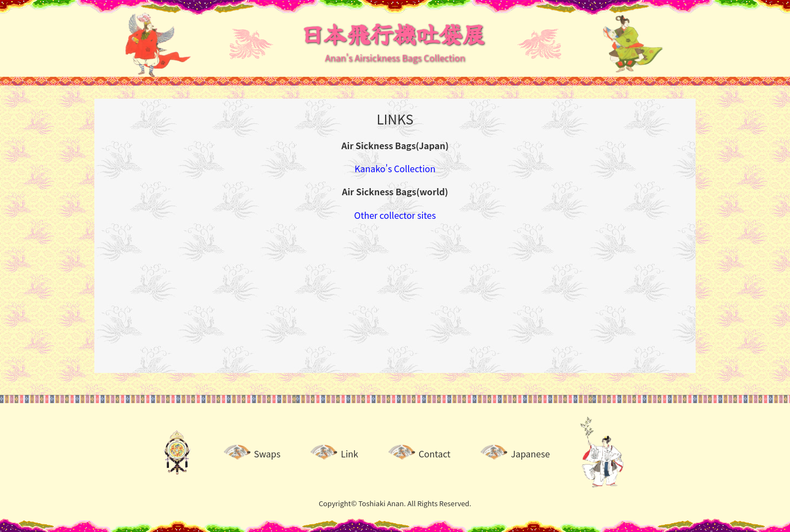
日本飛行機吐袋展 (393, 33)
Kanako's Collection (395, 168)
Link (349, 454)
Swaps (267, 454)
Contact (435, 454)
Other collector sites (395, 215)
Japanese (530, 454)
